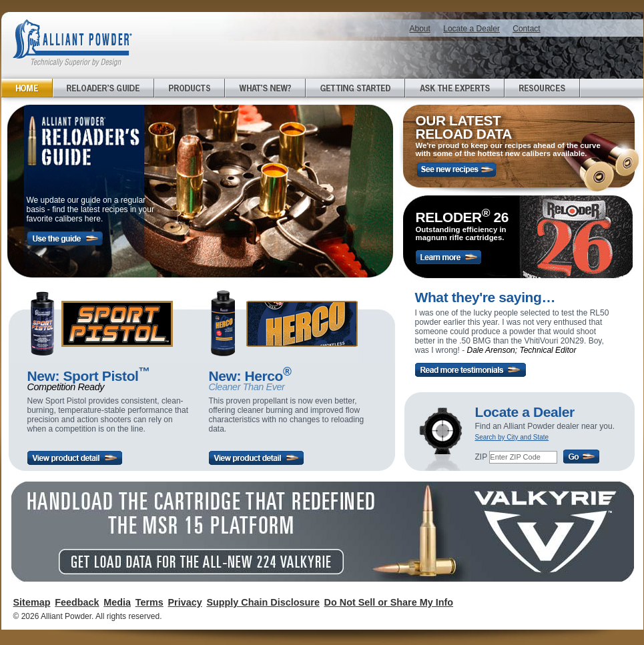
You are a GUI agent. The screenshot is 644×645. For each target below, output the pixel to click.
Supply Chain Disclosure (263, 602)
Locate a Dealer (471, 29)
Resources (543, 88)
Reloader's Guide (103, 88)
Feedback (77, 602)
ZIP (481, 457)
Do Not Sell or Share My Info (389, 602)
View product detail (75, 458)
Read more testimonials (470, 370)
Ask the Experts (455, 88)
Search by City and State (512, 437)
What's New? (265, 88)
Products (190, 88)
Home (27, 88)
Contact (526, 29)
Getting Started (355, 88)
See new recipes (456, 170)
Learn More (448, 257)
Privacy (185, 602)
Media (117, 602)
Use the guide (65, 238)
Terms (149, 602)
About (420, 29)
